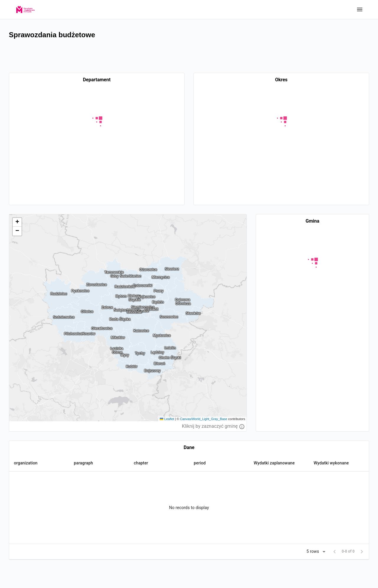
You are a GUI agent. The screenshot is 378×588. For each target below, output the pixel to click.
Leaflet (167, 419)
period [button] (200, 463)
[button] (17, 222)
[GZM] (25, 8)
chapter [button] (141, 463)
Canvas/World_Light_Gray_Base (203, 419)
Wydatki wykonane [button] (331, 463)
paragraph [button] (83, 463)
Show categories (360, 9)
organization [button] (26, 463)
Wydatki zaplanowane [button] (274, 463)
